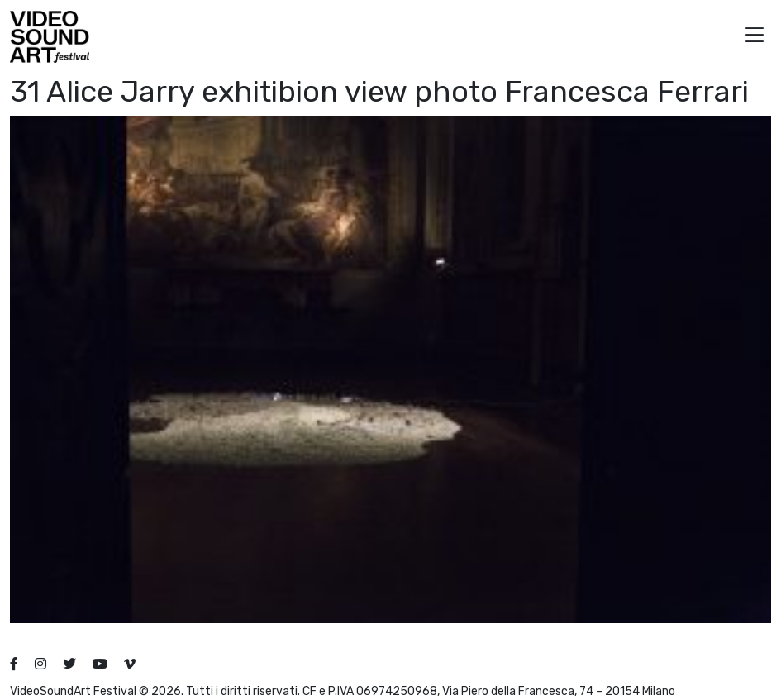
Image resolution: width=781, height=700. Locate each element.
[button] (755, 37)
